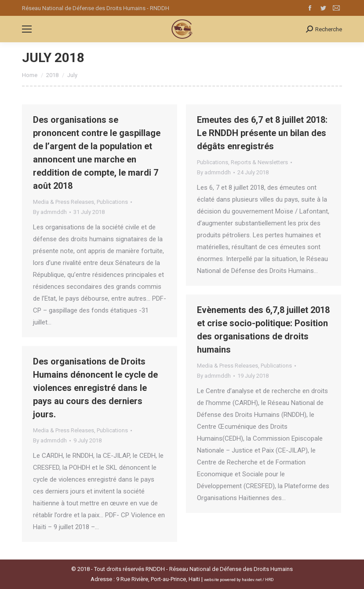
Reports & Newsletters (259, 162)
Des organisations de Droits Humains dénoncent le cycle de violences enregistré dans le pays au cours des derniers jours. (95, 388)
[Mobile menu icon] (27, 29)
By (50, 212)
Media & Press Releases (64, 202)
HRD (269, 580)
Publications (112, 202)
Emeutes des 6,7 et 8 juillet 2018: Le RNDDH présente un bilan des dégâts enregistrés (262, 133)
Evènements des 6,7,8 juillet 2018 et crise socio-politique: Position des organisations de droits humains (263, 330)
